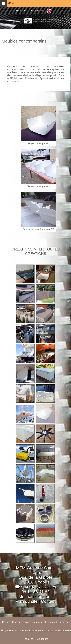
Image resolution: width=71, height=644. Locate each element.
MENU (8, 3)
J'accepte (43, 639)
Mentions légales (34, 596)
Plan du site (27, 601)
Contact (40, 11)
